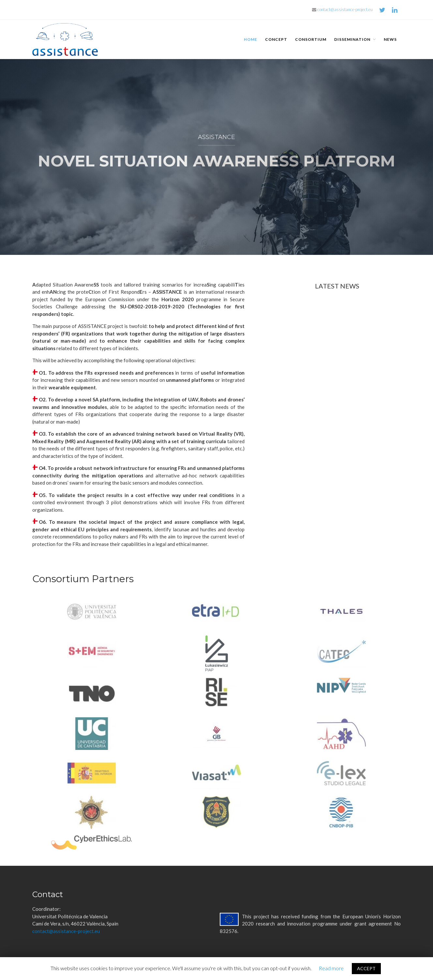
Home (251, 39)
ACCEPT (366, 968)
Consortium (311, 39)
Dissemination (352, 39)
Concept (276, 39)
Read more (331, 968)
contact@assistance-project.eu (342, 9)
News (390, 39)
